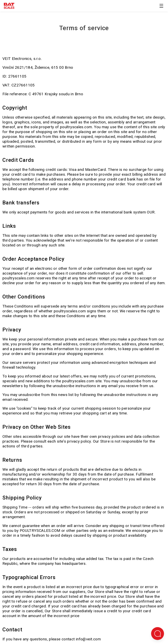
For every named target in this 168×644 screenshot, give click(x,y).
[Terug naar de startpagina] (9, 7)
